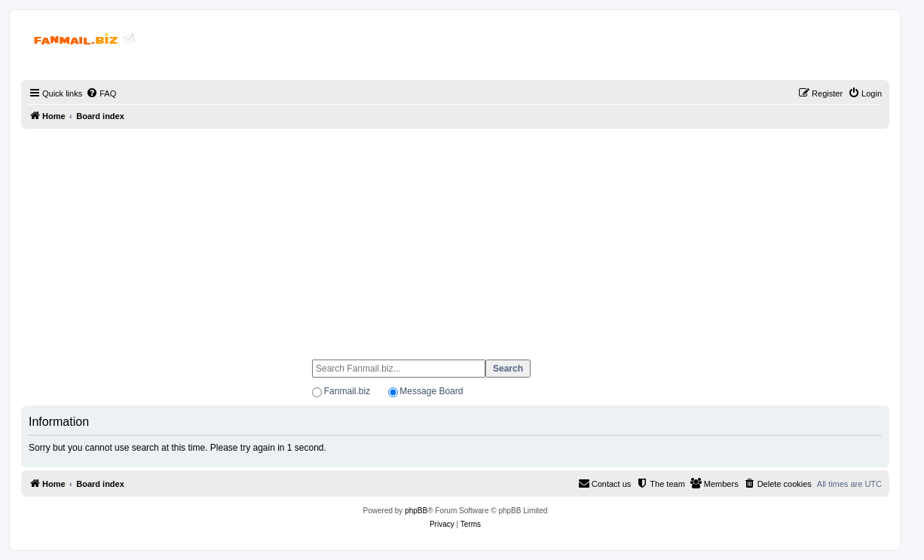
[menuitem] (101, 93)
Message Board (431, 391)
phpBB (416, 511)
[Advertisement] (455, 237)
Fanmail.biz (347, 391)
